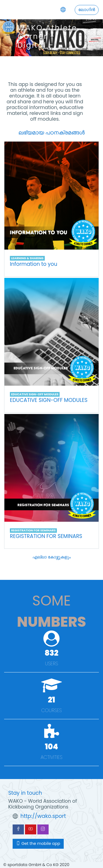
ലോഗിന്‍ (87, 10)
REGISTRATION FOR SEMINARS (33, 530)
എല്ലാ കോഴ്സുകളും (51, 557)
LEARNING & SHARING (27, 258)
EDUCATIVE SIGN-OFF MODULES (35, 394)
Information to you (34, 264)
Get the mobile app (38, 843)
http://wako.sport (43, 816)
